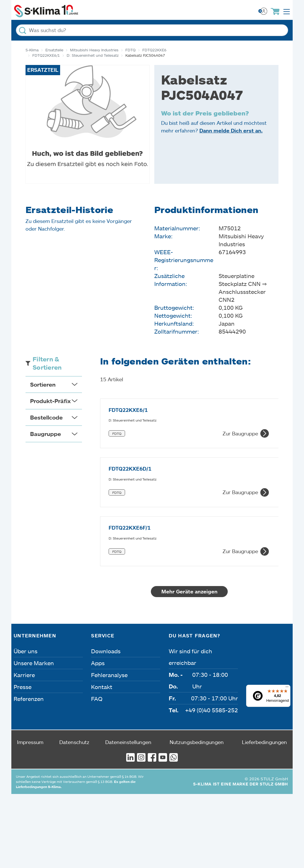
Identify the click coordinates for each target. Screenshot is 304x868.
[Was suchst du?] (152, 30)
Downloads (106, 554)
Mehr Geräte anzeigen (208, 495)
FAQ (97, 602)
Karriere (24, 578)
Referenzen (29, 602)
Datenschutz (74, 645)
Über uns (26, 554)
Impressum (30, 645)
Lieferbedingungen (264, 645)
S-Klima (32, 50)
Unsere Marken (34, 566)
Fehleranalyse (109, 578)
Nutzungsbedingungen (197, 645)
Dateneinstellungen (128, 645)
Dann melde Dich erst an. (231, 130)
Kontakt (102, 590)
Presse (23, 590)
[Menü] (287, 591)
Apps (98, 566)
